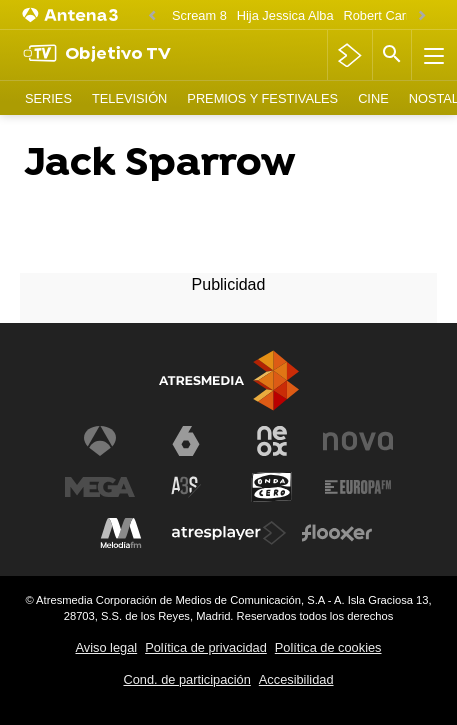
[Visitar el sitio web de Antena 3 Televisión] (100, 441)
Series (48, 98)
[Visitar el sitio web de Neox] (272, 441)
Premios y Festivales (262, 98)
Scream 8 (199, 15)
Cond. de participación (186, 679)
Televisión (129, 98)
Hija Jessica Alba (285, 15)
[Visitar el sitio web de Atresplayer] (229, 533)
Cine (373, 98)
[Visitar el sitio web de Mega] (100, 487)
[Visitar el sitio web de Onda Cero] (272, 487)
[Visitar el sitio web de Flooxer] (337, 533)
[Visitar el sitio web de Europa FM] (358, 487)
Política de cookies (328, 647)
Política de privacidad (206, 647)
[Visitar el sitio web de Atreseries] (186, 487)
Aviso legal (107, 647)
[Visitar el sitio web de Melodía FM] (121, 533)
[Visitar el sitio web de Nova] (358, 441)
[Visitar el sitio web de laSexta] (186, 441)
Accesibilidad (296, 679)
